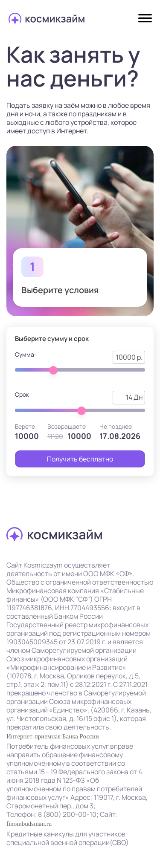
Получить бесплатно (80, 459)
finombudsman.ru (29, 824)
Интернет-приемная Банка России (53, 736)
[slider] (53, 370)
